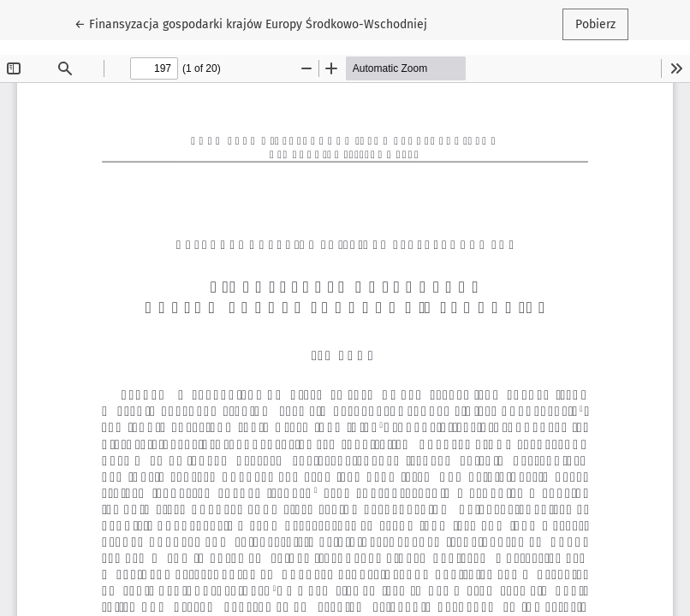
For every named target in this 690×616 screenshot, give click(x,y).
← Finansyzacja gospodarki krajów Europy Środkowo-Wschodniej (251, 23)
